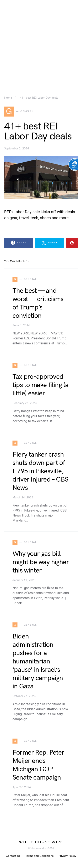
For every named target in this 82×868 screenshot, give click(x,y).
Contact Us (13, 856)
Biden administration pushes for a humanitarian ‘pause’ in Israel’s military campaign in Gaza (38, 661)
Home (8, 98)
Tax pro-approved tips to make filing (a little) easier (40, 385)
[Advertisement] (41, 41)
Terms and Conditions (39, 856)
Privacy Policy (67, 856)
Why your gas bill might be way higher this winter (41, 562)
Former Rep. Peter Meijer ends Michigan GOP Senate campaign (38, 765)
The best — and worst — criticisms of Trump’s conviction (38, 303)
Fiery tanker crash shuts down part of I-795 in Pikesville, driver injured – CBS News (40, 471)
